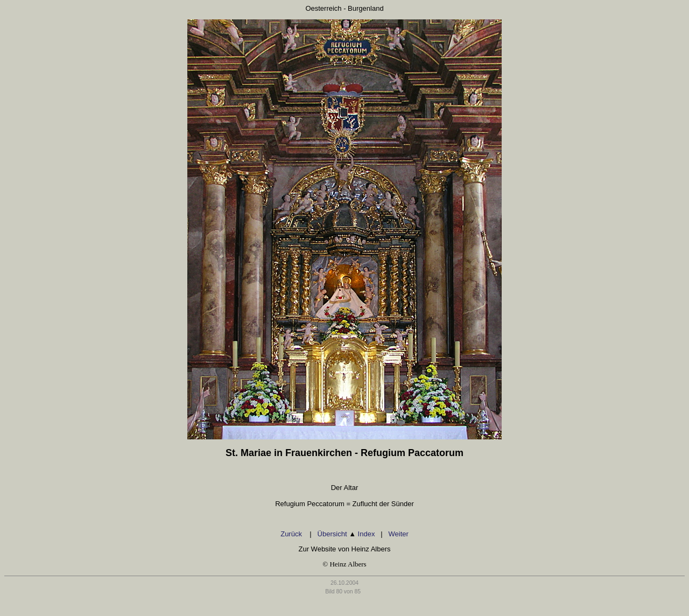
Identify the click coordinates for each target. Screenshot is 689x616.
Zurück (292, 534)
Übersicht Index (346, 534)
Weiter (398, 534)
